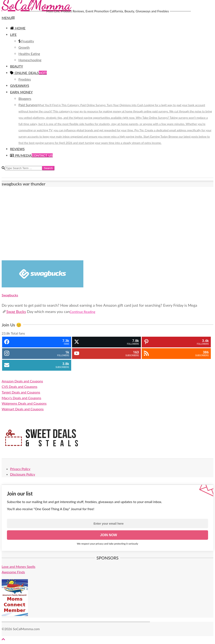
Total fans (18, 333)
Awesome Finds (13, 572)
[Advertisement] (107, 224)
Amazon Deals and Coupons (22, 381)
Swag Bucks (14, 312)
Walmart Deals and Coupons (23, 409)
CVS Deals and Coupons (20, 387)
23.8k (6, 333)
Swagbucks (10, 295)
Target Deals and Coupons (21, 392)
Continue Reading (83, 312)
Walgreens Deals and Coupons (24, 403)
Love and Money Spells (18, 566)
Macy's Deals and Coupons (21, 398)
